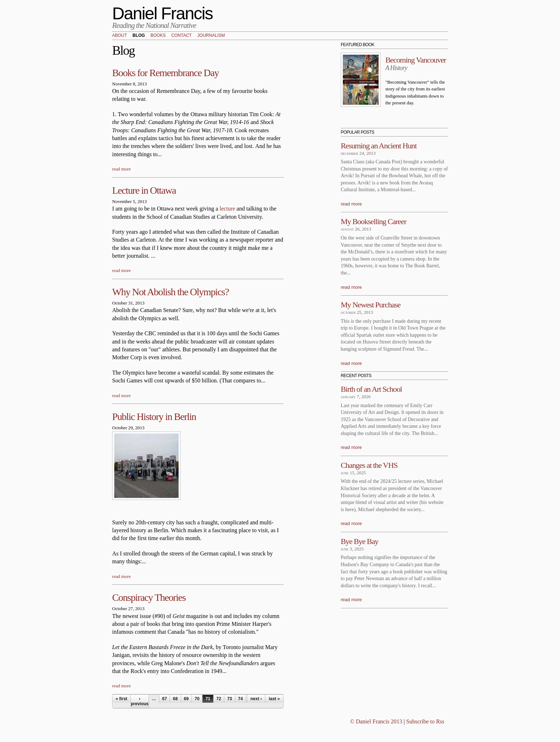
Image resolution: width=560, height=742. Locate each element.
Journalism (211, 36)
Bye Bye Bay (359, 541)
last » (274, 699)
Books (158, 36)
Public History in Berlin (154, 417)
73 (229, 699)
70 (197, 699)
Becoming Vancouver (416, 60)
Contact (182, 36)
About (119, 36)
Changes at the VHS (369, 465)
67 (164, 699)
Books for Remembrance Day (166, 73)
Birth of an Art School (371, 389)
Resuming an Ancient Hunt (379, 146)
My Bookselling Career (373, 221)
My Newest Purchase (371, 305)
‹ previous (140, 701)
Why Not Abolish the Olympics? (170, 292)
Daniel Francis (162, 13)
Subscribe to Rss (425, 721)
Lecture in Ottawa (144, 190)
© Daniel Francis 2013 (376, 721)
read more (121, 169)
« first (122, 699)
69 (186, 699)
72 (219, 699)
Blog (139, 36)
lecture (227, 209)
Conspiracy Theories (149, 597)
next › (256, 699)
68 (175, 699)
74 (241, 699)
